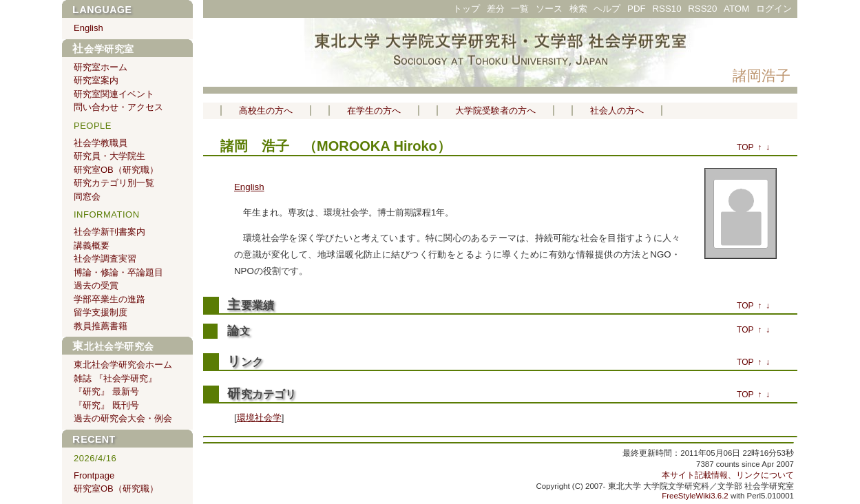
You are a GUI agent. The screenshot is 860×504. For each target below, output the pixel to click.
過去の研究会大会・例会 (123, 418)
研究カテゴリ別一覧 (114, 183)
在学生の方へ (374, 111)
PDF (637, 9)
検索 (578, 9)
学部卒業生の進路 (109, 299)
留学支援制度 (101, 312)
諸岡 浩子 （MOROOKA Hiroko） (336, 146)
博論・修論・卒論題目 (118, 272)
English (249, 187)
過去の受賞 (96, 285)
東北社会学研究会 (113, 346)
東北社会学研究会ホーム (123, 365)
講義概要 (92, 245)
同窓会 (87, 197)
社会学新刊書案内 (109, 232)
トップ (466, 9)
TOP (745, 147)
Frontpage (94, 475)
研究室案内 (96, 80)
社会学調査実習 (105, 259)
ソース (549, 9)
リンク (245, 362)
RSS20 (702, 9)
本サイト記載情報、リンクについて (728, 475)
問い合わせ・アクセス (118, 107)
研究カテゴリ (262, 394)
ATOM (736, 9)
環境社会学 (259, 418)
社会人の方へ (617, 111)
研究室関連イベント (114, 94)
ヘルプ (607, 9)
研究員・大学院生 (109, 156)
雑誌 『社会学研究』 (115, 378)
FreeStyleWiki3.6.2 (695, 496)
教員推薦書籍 (101, 326)
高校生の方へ (266, 111)
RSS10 (667, 9)
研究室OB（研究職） (116, 170)
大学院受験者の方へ (495, 111)
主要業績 (251, 305)
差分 (496, 9)
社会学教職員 (101, 143)
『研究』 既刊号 (106, 405)
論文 (239, 331)
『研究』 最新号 (106, 391)
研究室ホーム (101, 67)
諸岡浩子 (762, 75)
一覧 (520, 9)
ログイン (774, 9)
